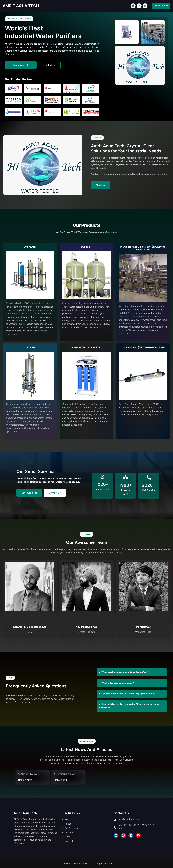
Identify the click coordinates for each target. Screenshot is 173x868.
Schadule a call (161, 6)
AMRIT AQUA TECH (21, 6)
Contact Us (51, 65)
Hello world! (25, 780)
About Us (101, 185)
